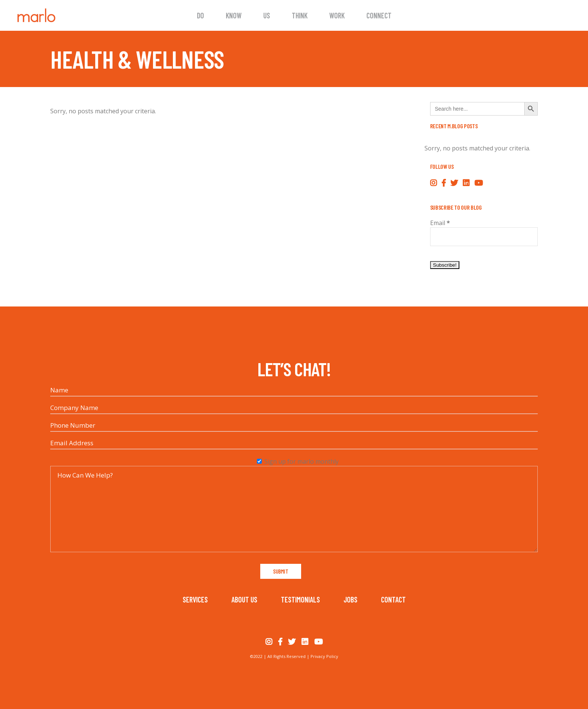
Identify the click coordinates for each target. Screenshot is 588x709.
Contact (393, 599)
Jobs (350, 599)
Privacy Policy (324, 656)
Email (440, 223)
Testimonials (300, 599)
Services (195, 599)
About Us (244, 599)
